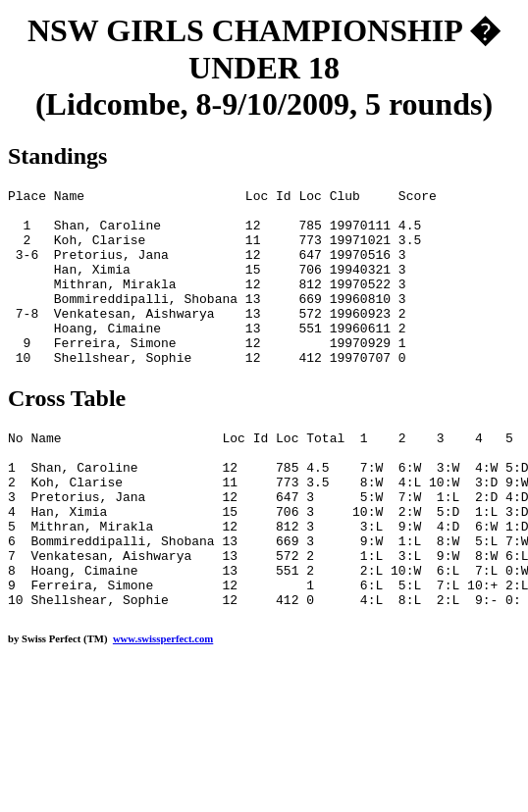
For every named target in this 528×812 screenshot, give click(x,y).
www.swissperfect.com (163, 709)
